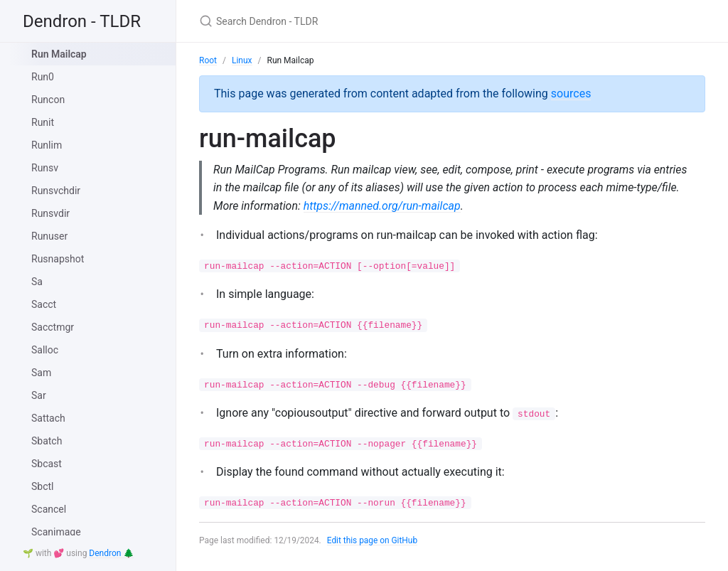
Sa (37, 282)
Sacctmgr (53, 327)
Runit (43, 122)
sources (571, 94)
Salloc (45, 350)
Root (208, 60)
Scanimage (56, 532)
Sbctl (43, 486)
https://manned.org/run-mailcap (383, 206)
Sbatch (47, 441)
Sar (39, 395)
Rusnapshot (58, 259)
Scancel (49, 509)
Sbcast (47, 464)
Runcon (48, 100)
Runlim (47, 145)
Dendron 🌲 (111, 553)
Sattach (48, 418)
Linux (242, 60)
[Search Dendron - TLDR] (367, 21)
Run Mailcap (59, 54)
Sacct (44, 304)
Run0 (43, 77)
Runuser (49, 236)
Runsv (45, 168)
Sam (41, 373)
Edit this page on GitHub (373, 541)
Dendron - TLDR (82, 21)
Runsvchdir (56, 191)
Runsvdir (50, 213)
